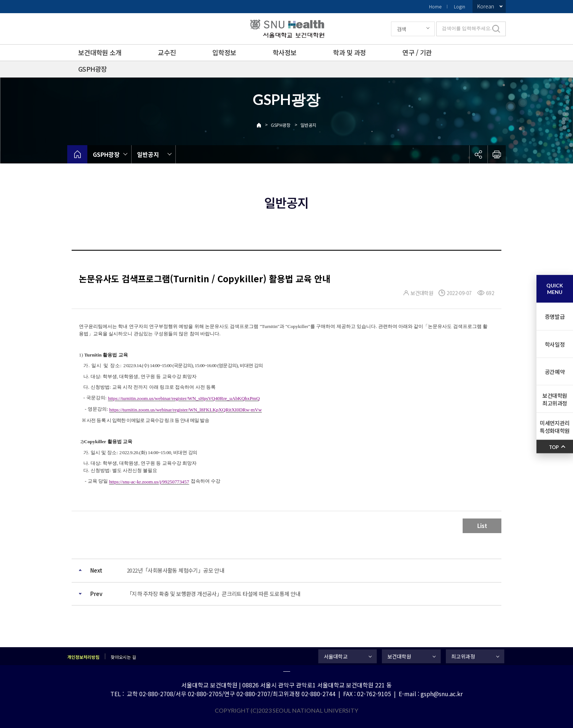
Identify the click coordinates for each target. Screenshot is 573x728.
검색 (402, 29)
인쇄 (497, 154)
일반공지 (308, 125)
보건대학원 (399, 656)
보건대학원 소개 (100, 52)
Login (460, 6)
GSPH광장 (93, 69)
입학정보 (224, 52)
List (482, 526)
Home (435, 6)
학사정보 (284, 52)
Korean (486, 6)
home (77, 154)
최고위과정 (463, 656)
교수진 (167, 52)
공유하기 (478, 154)
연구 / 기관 (417, 52)
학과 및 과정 (349, 52)
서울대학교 (336, 656)
